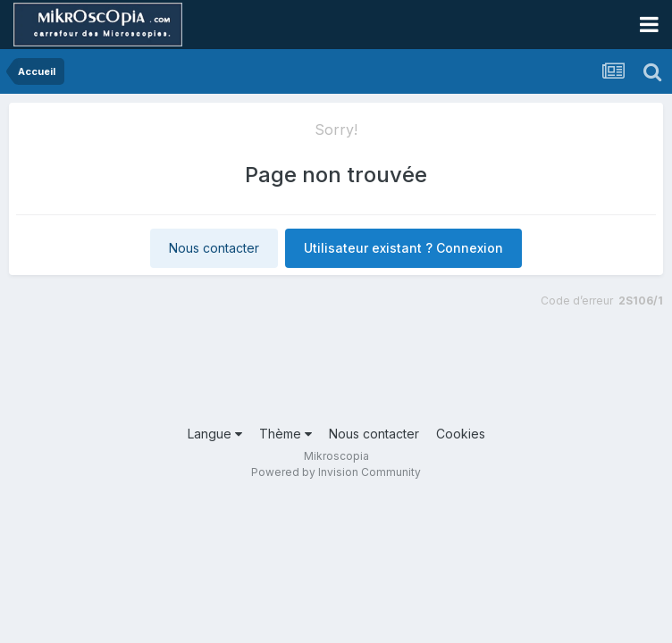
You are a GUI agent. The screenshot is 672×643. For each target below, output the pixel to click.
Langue (215, 434)
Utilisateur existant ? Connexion (403, 248)
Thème (286, 434)
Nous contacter (214, 248)
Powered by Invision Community (336, 472)
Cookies (461, 434)
